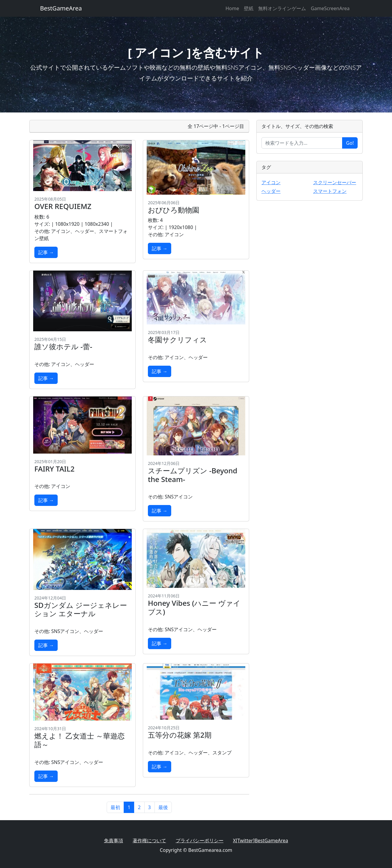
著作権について (149, 840)
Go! (350, 143)
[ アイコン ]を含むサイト (196, 52)
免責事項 (114, 840)
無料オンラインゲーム (282, 8)
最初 (115, 807)
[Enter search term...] (302, 143)
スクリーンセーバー (335, 182)
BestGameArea (61, 8)
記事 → (46, 252)
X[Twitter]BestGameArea (261, 840)
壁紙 (249, 8)
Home (232, 8)
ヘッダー (271, 191)
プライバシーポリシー (200, 840)
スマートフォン (330, 191)
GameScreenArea (330, 8)
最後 (163, 807)
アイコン (271, 182)
